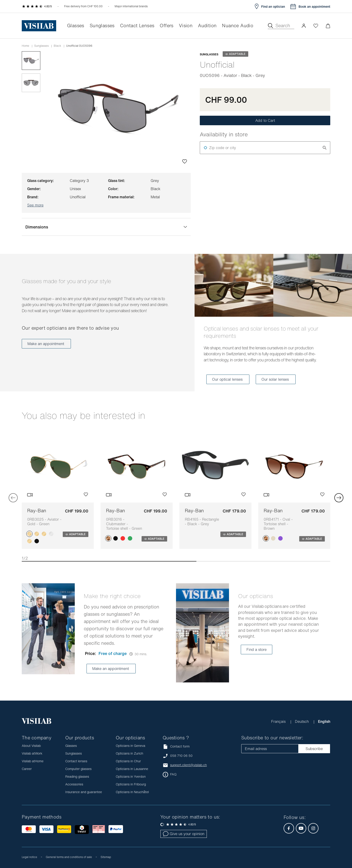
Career (27, 769)
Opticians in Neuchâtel (132, 792)
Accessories (74, 784)
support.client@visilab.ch (188, 765)
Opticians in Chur (128, 761)
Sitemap (106, 857)
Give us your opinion (184, 834)
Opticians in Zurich (129, 753)
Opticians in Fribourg (131, 784)
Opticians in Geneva (130, 746)
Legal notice (29, 857)
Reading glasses (77, 776)
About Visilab (31, 746)
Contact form (176, 747)
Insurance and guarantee (84, 792)
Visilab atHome (33, 761)
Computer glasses (78, 769)
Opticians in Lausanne (132, 769)
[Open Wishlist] (316, 26)
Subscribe (314, 749)
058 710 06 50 (181, 756)
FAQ (173, 774)
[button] (304, 26)
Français (279, 721)
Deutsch (302, 721)
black (57, 46)
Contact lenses (76, 761)
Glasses (71, 746)
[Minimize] (328, 26)
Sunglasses (41, 46)
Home (25, 46)
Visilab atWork (32, 753)
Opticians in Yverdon (131, 776)
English (324, 721)
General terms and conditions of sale (69, 857)
